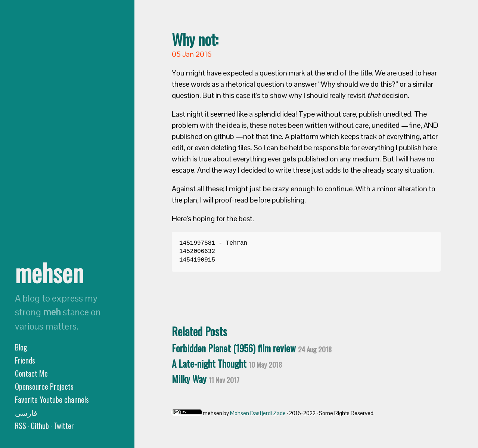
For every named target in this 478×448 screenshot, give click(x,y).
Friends (25, 360)
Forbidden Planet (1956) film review (252, 348)
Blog (21, 347)
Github (40, 426)
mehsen (49, 272)
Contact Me (31, 373)
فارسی (26, 413)
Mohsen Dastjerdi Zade (258, 413)
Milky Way (206, 379)
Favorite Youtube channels (52, 399)
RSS (21, 426)
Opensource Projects (44, 386)
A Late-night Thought (227, 363)
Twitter (64, 426)
